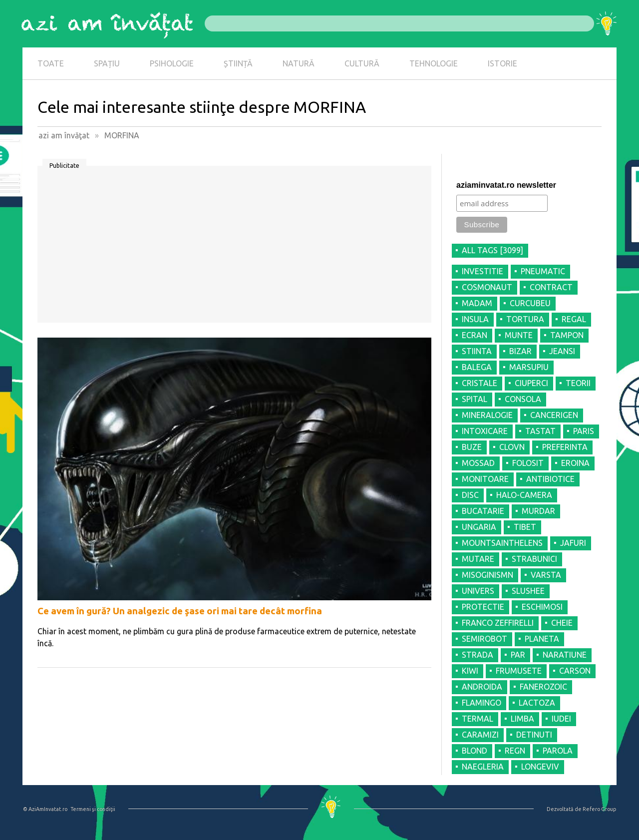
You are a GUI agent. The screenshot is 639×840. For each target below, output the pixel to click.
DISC (470, 495)
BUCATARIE (483, 511)
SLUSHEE (528, 591)
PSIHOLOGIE (172, 63)
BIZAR (520, 351)
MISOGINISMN (487, 575)
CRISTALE (479, 383)
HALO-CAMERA (524, 495)
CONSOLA (523, 399)
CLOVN (512, 447)
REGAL (574, 319)
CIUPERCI (531, 383)
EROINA (575, 463)
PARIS (584, 431)
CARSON (575, 671)
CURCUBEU (530, 303)
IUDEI (561, 719)
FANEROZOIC (543, 687)
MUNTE (519, 335)
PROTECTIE (483, 607)
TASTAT (540, 431)
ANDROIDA (482, 687)
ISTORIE (502, 63)
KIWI (470, 671)
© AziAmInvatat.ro (45, 809)
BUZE (472, 447)
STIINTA (477, 351)
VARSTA (546, 575)
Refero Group (599, 809)
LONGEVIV (540, 767)
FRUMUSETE (519, 671)
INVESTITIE (482, 271)
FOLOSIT (528, 463)
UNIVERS (478, 591)
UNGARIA (479, 527)
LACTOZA (537, 703)
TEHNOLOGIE (434, 63)
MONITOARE (485, 479)
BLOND (475, 751)
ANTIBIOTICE (550, 479)
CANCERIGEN (554, 415)
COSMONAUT (487, 287)
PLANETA (542, 639)
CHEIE (562, 623)
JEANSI (562, 351)
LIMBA (522, 719)
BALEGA (477, 367)
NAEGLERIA (483, 767)
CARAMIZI (480, 735)
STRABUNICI (534, 559)
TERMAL (478, 719)
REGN (515, 751)
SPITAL (475, 399)
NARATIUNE (565, 655)
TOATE (51, 63)
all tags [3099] (492, 250)
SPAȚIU (107, 63)
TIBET (525, 527)
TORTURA (525, 319)
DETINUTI (534, 735)
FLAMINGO (481, 703)
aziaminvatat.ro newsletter (506, 185)
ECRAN (475, 335)
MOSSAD (478, 463)
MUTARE (478, 559)
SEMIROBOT (484, 639)
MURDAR (538, 511)
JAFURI (573, 543)
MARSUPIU (529, 367)
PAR (518, 655)
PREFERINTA (565, 447)
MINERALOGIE (487, 415)
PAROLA (558, 751)
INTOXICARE (485, 431)
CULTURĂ (362, 63)
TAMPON (567, 335)
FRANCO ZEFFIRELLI (498, 623)
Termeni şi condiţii (93, 809)
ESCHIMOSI (542, 607)
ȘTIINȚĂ (238, 63)
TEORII (578, 383)
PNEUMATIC (543, 271)
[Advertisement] (234, 248)
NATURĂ (299, 63)
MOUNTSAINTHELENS (502, 543)
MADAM (477, 303)
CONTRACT (551, 287)
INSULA (475, 319)
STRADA (478, 655)
